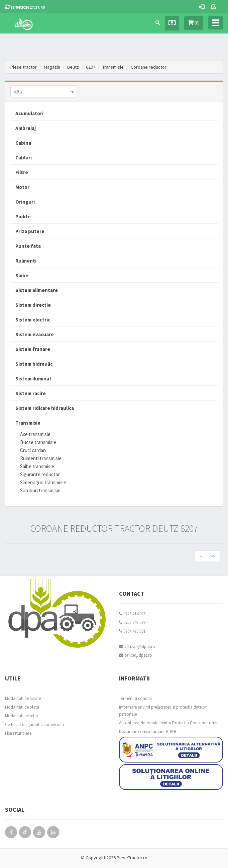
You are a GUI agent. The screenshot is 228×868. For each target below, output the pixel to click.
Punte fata (28, 246)
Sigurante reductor (40, 474)
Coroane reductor (149, 67)
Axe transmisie (35, 434)
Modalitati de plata (22, 707)
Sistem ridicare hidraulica (45, 408)
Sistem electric (33, 320)
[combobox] (43, 92)
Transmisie (113, 67)
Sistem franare (33, 349)
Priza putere (30, 231)
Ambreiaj (26, 128)
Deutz (73, 67)
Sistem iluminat (33, 379)
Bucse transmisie (38, 442)
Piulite (23, 216)
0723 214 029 (132, 614)
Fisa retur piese (18, 733)
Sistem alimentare (37, 290)
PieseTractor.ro (132, 858)
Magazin (52, 67)
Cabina (23, 143)
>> (213, 556)
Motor (22, 187)
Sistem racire (31, 393)
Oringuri (25, 202)
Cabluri (24, 158)
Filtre (22, 172)
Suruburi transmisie (40, 490)
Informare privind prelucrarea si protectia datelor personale (163, 711)
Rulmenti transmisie (41, 458)
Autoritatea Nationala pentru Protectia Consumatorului (169, 723)
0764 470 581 (132, 631)
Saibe (22, 275)
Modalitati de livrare (23, 698)
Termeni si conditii (135, 698)
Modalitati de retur (22, 716)
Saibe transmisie (37, 466)
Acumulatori (29, 113)
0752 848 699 (132, 622)
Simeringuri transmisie (43, 482)
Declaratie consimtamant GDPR (148, 732)
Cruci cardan (33, 450)
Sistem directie (33, 305)
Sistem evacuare (35, 334)
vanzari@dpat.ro (137, 646)
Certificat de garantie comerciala (34, 725)
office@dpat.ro (136, 655)
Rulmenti (26, 261)
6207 (91, 67)
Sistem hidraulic (34, 364)
